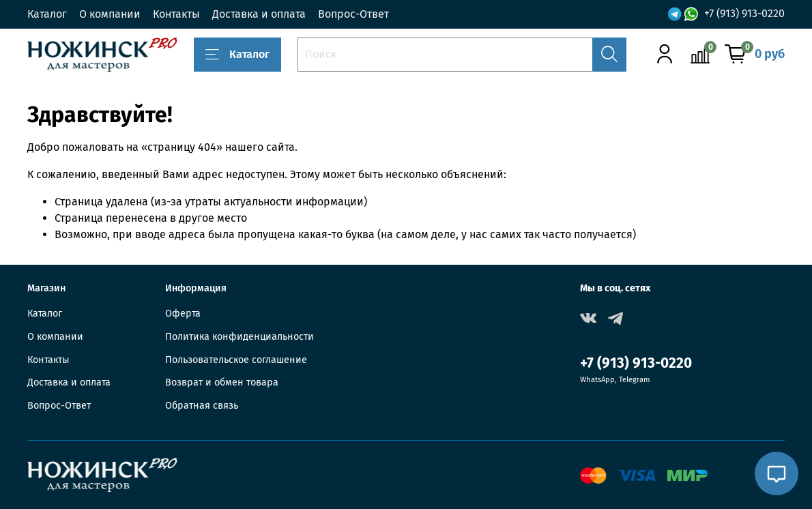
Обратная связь (202, 406)
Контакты (176, 14)
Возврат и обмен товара (222, 382)
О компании (110, 14)
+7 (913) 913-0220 (744, 13)
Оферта (183, 314)
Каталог (47, 14)
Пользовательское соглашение (236, 360)
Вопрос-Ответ (353, 14)
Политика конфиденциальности (240, 337)
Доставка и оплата (259, 14)
